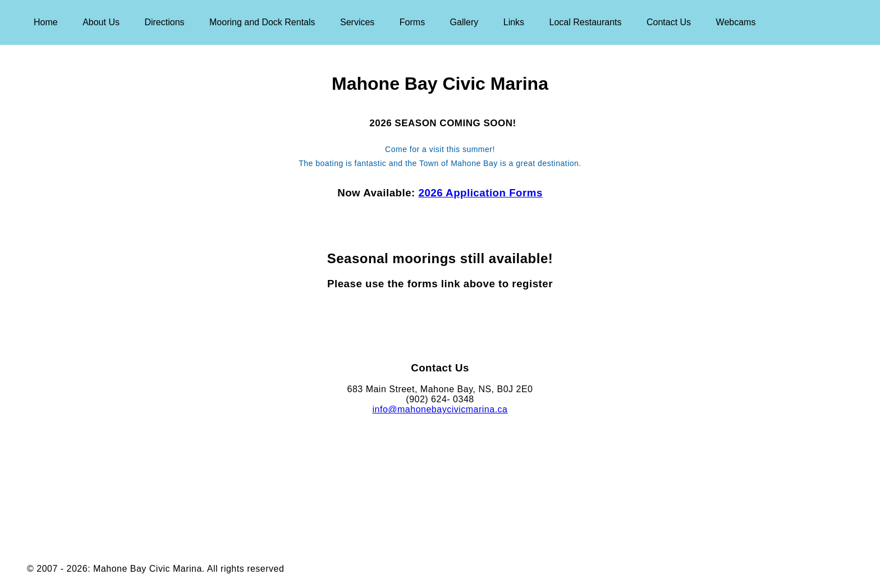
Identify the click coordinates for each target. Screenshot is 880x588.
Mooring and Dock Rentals (262, 22)
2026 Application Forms (481, 193)
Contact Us (669, 22)
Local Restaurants (586, 22)
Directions (164, 22)
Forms (412, 22)
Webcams (736, 22)
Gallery (464, 22)
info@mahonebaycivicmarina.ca (440, 409)
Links (514, 22)
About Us (101, 22)
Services (357, 22)
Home (46, 22)
